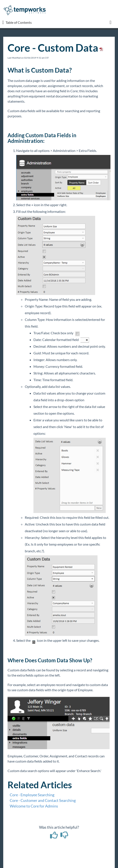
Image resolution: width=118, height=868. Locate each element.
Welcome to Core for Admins (34, 806)
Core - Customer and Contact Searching (43, 800)
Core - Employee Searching (32, 795)
